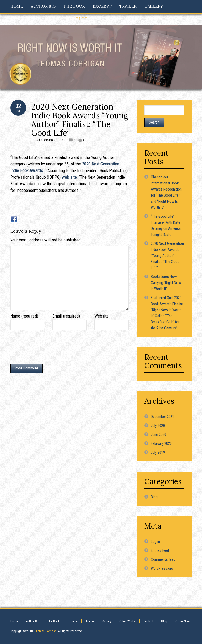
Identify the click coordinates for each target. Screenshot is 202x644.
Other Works (127, 621)
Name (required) (24, 316)
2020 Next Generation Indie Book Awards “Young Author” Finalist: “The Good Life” (80, 120)
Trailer (90, 621)
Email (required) (66, 316)
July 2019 (158, 452)
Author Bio (33, 621)
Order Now (183, 621)
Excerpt (73, 621)
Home (14, 621)
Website (102, 316)
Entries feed (160, 550)
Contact (148, 621)
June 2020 (158, 435)
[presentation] (50, 348)
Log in (155, 541)
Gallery (107, 621)
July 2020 (158, 426)
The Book (54, 621)
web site (69, 177)
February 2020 (161, 443)
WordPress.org (162, 568)
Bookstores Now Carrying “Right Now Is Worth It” (166, 283)
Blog (62, 140)
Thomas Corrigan (43, 140)
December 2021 (162, 417)
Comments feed (163, 559)
